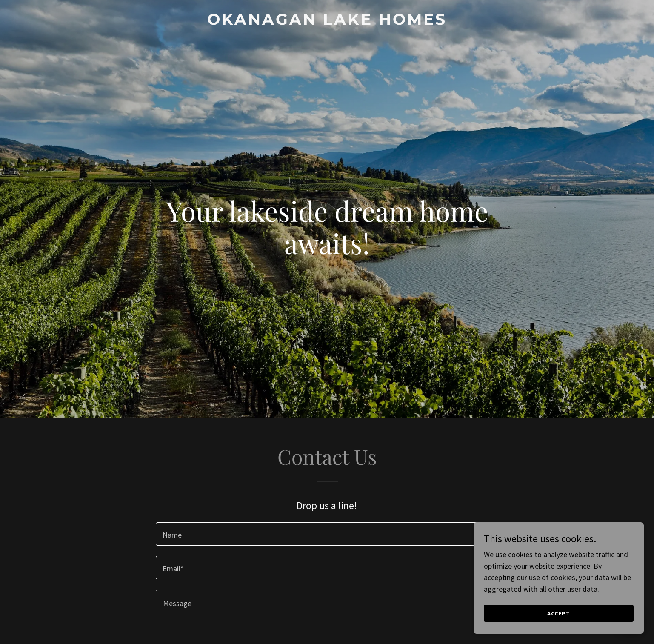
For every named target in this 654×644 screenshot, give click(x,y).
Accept (559, 613)
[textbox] (327, 534)
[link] (327, 22)
